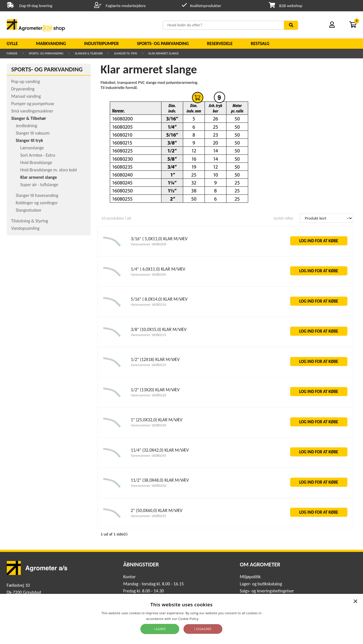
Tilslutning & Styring (30, 221)
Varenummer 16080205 (148, 274)
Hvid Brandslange (36, 162)
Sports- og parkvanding (163, 43)
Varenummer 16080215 (148, 335)
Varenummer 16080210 (148, 304)
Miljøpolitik (250, 577)
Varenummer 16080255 (148, 516)
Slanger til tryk (125, 53)
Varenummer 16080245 (148, 455)
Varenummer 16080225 (148, 365)
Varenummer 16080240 (148, 425)
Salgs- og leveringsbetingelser (267, 591)
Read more (209, 619)
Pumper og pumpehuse (33, 104)
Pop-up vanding (26, 81)
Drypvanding (23, 89)
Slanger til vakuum (33, 133)
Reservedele (220, 43)
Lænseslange (32, 148)
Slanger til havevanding (37, 195)
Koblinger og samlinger (37, 203)
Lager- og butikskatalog (261, 584)
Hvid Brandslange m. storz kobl (49, 170)
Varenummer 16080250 (148, 485)
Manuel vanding (26, 96)
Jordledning (27, 126)
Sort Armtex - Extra (38, 155)
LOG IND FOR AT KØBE (319, 241)
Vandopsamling (25, 228)
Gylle (12, 43)
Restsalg (260, 43)
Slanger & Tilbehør (89, 53)
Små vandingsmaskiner (32, 111)
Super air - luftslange (39, 185)
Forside (12, 53)
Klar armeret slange (164, 53)
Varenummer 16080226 (148, 395)
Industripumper (101, 43)
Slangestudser (29, 210)
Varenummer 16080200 (148, 244)
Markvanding (51, 43)
